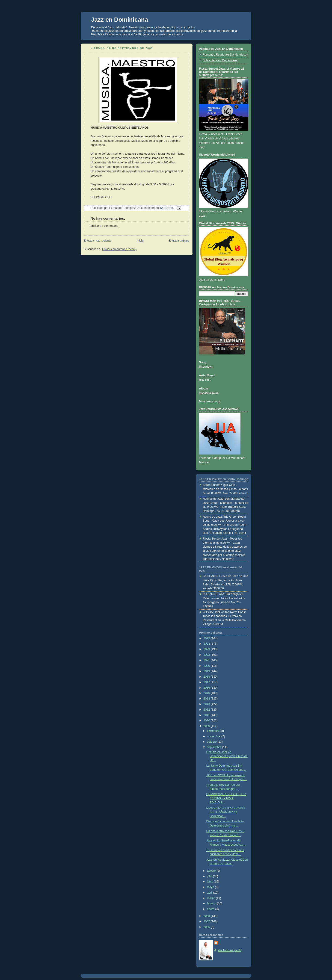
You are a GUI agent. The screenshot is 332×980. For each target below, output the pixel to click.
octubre (212, 742)
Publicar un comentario (103, 226)
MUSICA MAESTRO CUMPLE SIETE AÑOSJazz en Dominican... (226, 812)
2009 (207, 726)
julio (210, 876)
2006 (207, 927)
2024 (207, 644)
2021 (207, 660)
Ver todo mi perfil (230, 950)
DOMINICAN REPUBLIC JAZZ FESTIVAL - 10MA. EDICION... (226, 798)
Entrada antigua (179, 241)
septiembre (215, 747)
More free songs (209, 401)
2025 (207, 638)
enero (211, 909)
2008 (207, 916)
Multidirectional (209, 393)
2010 (207, 720)
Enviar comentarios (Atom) (119, 249)
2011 (207, 715)
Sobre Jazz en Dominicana (220, 60)
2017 (207, 682)
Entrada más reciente (98, 241)
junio (210, 882)
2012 (207, 710)
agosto (212, 871)
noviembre (214, 736)
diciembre (214, 731)
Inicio (140, 241)
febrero (212, 903)
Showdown (206, 367)
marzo (212, 898)
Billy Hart (205, 380)
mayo (211, 887)
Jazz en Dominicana (120, 20)
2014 (207, 699)
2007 (207, 921)
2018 (207, 677)
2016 (207, 688)
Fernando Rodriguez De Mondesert (225, 55)
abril (210, 893)
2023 (207, 649)
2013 (207, 704)
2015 (207, 693)
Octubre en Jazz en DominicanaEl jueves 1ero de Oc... (227, 756)
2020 (207, 666)
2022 (207, 655)
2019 (207, 671)
